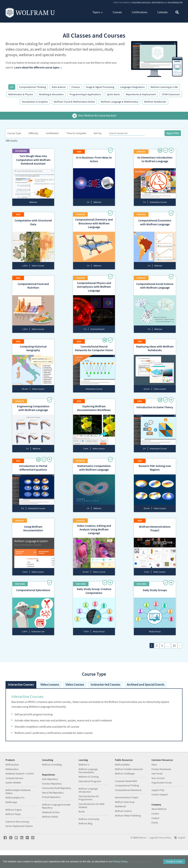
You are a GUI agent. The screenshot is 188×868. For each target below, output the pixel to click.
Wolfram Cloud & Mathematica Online (74, 102)
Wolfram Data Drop (125, 820)
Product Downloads (161, 787)
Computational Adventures (128, 808)
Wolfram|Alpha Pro (15, 815)
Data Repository (50, 797)
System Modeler (13, 800)
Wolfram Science (123, 829)
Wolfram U (84, 782)
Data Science (59, 87)
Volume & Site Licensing (17, 839)
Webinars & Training (89, 795)
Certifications (140, 12)
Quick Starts (113, 94)
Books (82, 829)
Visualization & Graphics (35, 102)
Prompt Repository (51, 815)
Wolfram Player (13, 832)
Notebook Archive (51, 830)
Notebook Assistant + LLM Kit (20, 791)
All (12, 87)
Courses (117, 12)
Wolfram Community (89, 837)
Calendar (163, 12)
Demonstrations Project (127, 815)
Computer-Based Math (126, 799)
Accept (174, 861)
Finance (76, 87)
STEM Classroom (171, 94)
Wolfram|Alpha (175, 3)
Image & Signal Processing (100, 87)
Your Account (158, 796)
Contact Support (160, 812)
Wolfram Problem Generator (129, 787)
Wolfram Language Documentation (88, 788)
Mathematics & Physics (21, 94)
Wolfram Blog (85, 841)
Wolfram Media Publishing (128, 833)
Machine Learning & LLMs (164, 87)
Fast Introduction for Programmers (89, 816)
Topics (96, 12)
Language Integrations (132, 87)
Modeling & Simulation (51, 94)
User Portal (157, 791)
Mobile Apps (11, 820)
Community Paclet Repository (57, 806)
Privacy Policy (120, 861)
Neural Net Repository (53, 810)
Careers (155, 831)
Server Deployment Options (19, 844)
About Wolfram (159, 827)
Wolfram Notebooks (155, 102)
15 (174, 652)
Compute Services (14, 796)
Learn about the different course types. (37, 67)
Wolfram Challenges (125, 791)
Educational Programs (90, 799)
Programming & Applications (85, 94)
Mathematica (158, 3)
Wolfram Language (141, 3)
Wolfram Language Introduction (88, 808)
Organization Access (162, 800)
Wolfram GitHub (50, 835)
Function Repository (52, 801)
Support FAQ (158, 808)
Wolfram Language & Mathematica (120, 102)
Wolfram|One (12, 782)
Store (154, 782)
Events (155, 840)
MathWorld (120, 824)
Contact (155, 836)
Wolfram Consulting (52, 782)
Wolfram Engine (13, 827)
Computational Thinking (32, 87)
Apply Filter (173, 133)
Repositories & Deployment (141, 94)
